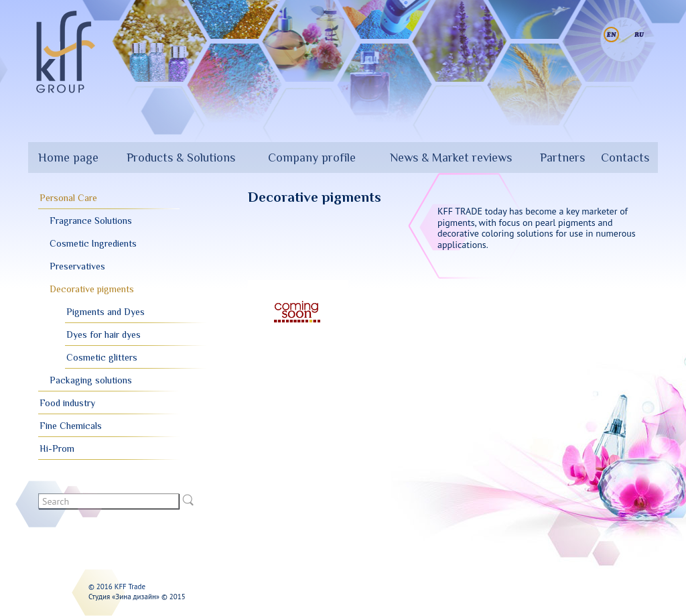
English (611, 35)
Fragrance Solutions (91, 221)
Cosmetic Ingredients (93, 243)
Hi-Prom (57, 448)
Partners (562, 158)
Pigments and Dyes (106, 312)
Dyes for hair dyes (104, 334)
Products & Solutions (181, 158)
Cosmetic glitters (102, 357)
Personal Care (68, 198)
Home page (68, 158)
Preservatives (77, 266)
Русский (639, 35)
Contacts (625, 158)
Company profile (312, 158)
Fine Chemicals (71, 426)
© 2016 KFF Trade (117, 587)
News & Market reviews (451, 158)
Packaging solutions (91, 380)
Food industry (67, 403)
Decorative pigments (92, 289)
